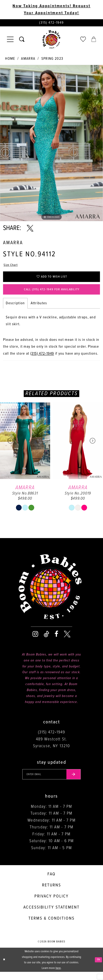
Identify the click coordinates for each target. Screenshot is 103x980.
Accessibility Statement (52, 916)
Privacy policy (52, 904)
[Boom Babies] (51, 41)
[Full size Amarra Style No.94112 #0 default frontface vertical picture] (52, 144)
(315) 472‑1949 (42, 360)
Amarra (28, 60)
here (58, 976)
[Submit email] (78, 781)
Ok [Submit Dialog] (98, 968)
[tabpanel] (52, 144)
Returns (52, 893)
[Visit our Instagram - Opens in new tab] (35, 640)
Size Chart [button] (12, 267)
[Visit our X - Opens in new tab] (67, 640)
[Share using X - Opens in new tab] (30, 229)
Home (10, 60)
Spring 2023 (52, 60)
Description (15, 310)
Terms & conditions (51, 927)
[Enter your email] (52, 781)
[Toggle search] (22, 41)
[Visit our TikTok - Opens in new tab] (46, 640)
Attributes (39, 310)
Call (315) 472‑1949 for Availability (52, 295)
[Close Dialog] (5, 968)
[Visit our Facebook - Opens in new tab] (56, 640)
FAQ (52, 882)
